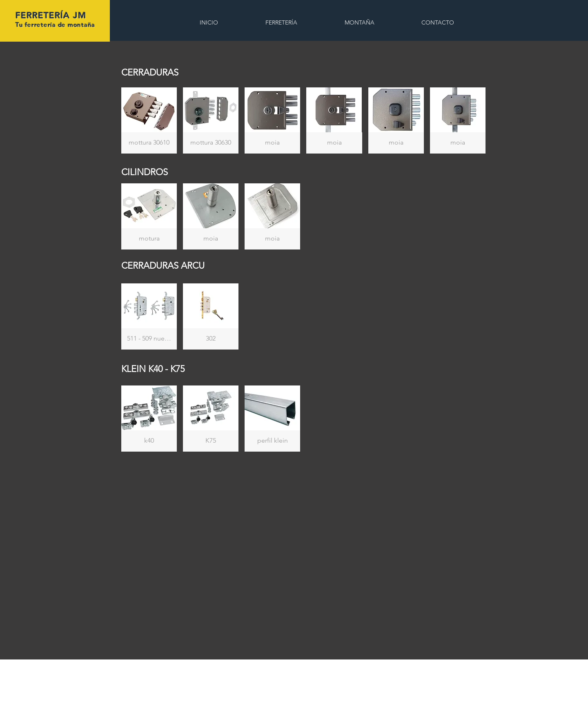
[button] (149, 120)
